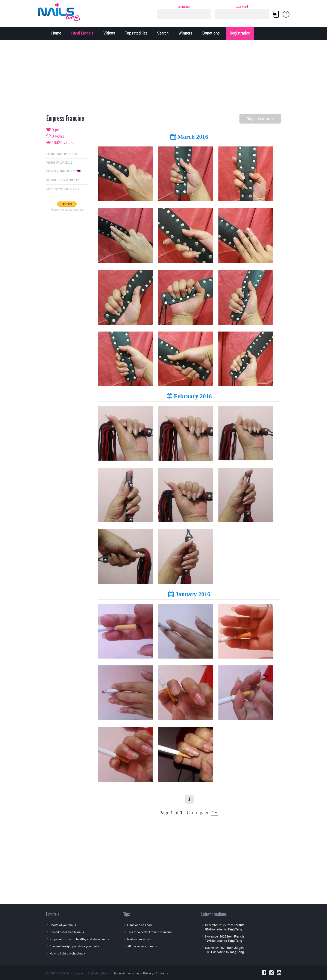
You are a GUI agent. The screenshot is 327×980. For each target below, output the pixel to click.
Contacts (162, 973)
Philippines (70, 171)
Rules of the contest (127, 973)
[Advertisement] (163, 78)
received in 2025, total (67, 210)
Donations (211, 33)
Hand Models (82, 33)
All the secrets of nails (142, 946)
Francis (239, 936)
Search (163, 33)
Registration (240, 33)
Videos (109, 33)
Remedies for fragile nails (67, 932)
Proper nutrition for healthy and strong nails (79, 939)
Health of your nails (63, 925)
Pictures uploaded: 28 (61, 154)
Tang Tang (235, 929)
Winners (185, 33)
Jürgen (239, 948)
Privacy (148, 973)
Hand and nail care (140, 925)
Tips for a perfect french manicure (150, 932)
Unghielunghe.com (99, 973)
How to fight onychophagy (67, 953)
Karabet (239, 925)
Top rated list (136, 33)
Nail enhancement (139, 939)
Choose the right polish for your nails (74, 946)
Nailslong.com (76, 973)
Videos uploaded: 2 (59, 163)
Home (56, 33)
